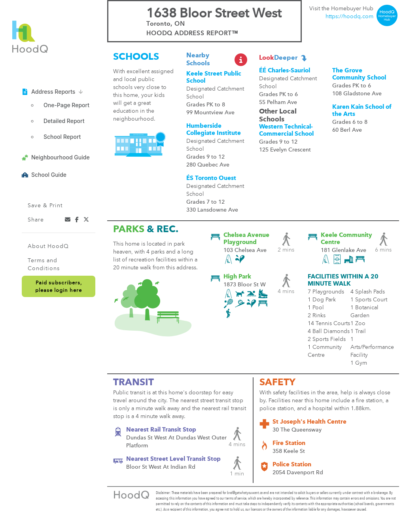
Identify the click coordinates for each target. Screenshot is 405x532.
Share (36, 220)
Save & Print (45, 206)
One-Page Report (66, 105)
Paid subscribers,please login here (59, 287)
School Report (62, 137)
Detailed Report (64, 121)
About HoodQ (48, 246)
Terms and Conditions (44, 265)
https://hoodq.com (349, 17)
